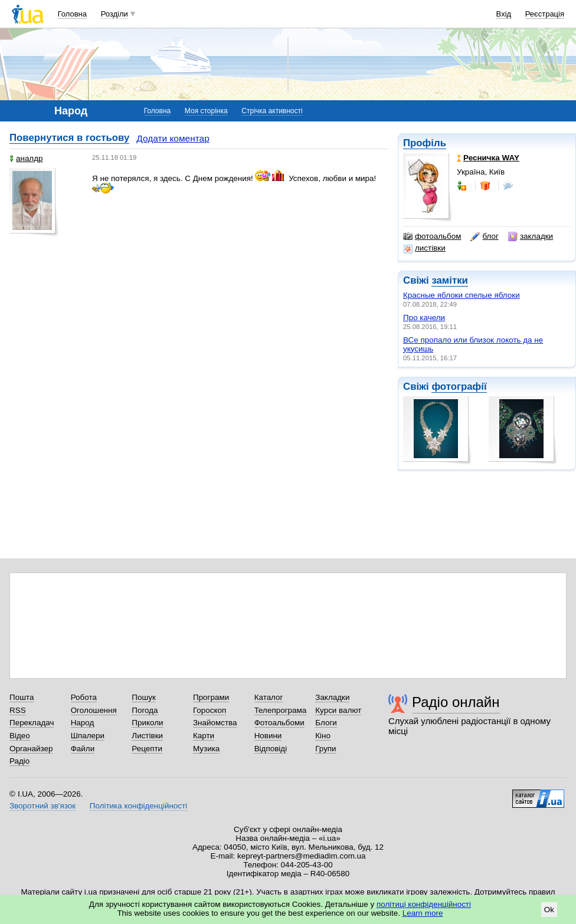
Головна (72, 14)
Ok (549, 910)
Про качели (424, 318)
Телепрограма (281, 710)
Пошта (22, 697)
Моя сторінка (206, 111)
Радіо (19, 761)
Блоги (326, 723)
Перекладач (32, 723)
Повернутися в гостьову (69, 138)
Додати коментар (173, 138)
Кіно (323, 736)
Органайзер (31, 749)
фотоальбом (432, 236)
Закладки (332, 697)
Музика (206, 749)
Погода (145, 710)
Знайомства (215, 723)
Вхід (504, 14)
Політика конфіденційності (138, 806)
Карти (204, 736)
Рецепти (147, 749)
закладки (531, 236)
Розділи (114, 14)
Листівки (147, 736)
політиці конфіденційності (424, 904)
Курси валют (338, 710)
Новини (268, 736)
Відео (20, 736)
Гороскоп (210, 710)
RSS (18, 710)
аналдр (26, 158)
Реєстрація (545, 14)
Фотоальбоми (279, 723)
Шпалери (88, 736)
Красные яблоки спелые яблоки (462, 295)
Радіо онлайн (456, 702)
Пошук (144, 697)
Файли (83, 749)
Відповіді (271, 749)
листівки (424, 248)
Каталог (269, 697)
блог (484, 236)
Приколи (147, 723)
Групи (325, 749)
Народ (83, 723)
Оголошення (94, 710)
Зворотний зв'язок (42, 806)
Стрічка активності (272, 111)
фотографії (459, 387)
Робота (84, 697)
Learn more (423, 913)
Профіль (425, 143)
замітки (450, 280)
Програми (211, 697)
